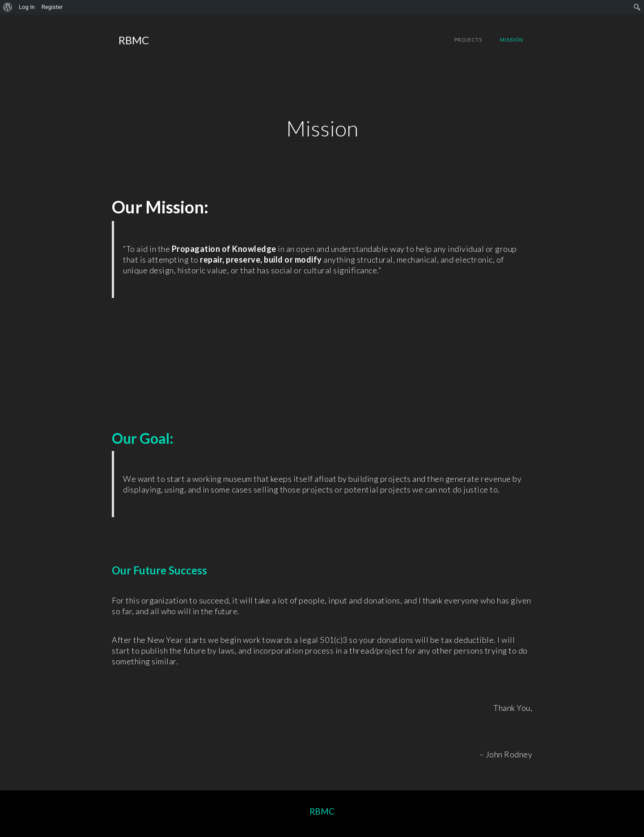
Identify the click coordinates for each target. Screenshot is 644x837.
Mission (512, 40)
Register (52, 7)
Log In (27, 7)
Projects (468, 40)
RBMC (322, 811)
